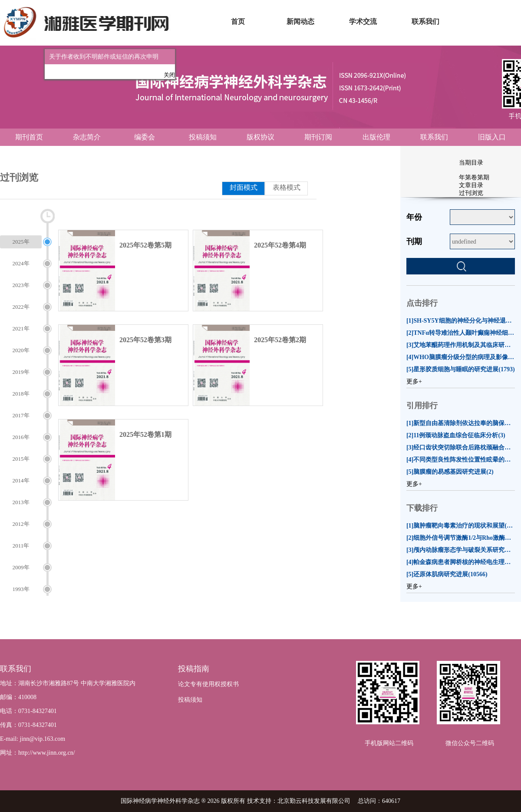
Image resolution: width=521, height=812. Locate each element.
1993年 (21, 589)
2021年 (21, 328)
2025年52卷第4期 (280, 245)
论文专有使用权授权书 (208, 684)
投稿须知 (203, 137)
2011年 (21, 546)
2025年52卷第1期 (145, 434)
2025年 (21, 242)
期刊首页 (29, 137)
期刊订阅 (318, 137)
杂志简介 (87, 137)
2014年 (21, 480)
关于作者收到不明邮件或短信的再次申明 (102, 54)
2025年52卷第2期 (280, 340)
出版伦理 (376, 137)
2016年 (21, 437)
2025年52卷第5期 (145, 245)
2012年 (21, 524)
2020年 (21, 350)
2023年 (21, 285)
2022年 (21, 307)
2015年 (21, 459)
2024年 (21, 263)
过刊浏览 (471, 193)
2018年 (21, 394)
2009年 (21, 567)
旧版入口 (492, 137)
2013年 (21, 502)
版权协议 (260, 137)
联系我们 (434, 137)
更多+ (414, 381)
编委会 (145, 137)
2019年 (21, 372)
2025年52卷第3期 (145, 340)
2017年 (21, 415)
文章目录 (471, 185)
